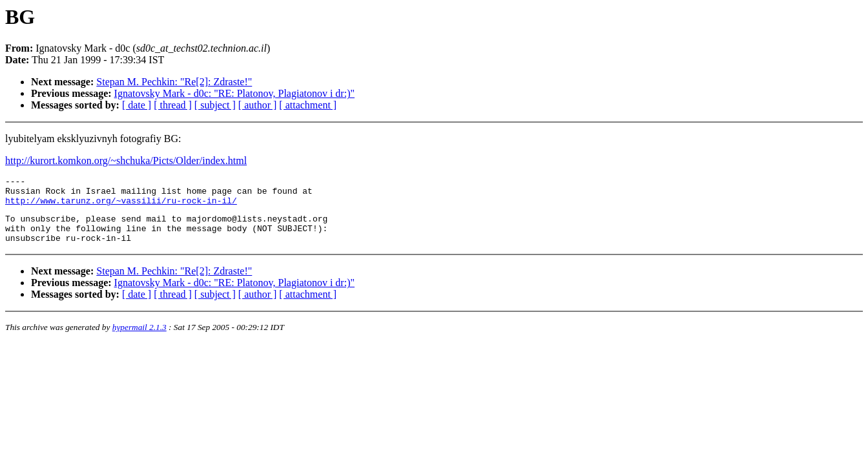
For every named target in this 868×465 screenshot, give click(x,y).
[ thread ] (173, 105)
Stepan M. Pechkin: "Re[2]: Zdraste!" (174, 82)
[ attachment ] (308, 105)
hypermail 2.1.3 (139, 339)
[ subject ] (215, 105)
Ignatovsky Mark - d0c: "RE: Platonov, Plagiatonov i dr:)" (234, 93)
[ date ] (137, 105)
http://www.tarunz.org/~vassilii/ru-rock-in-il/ (121, 206)
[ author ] (258, 105)
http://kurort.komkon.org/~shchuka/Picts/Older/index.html (126, 160)
